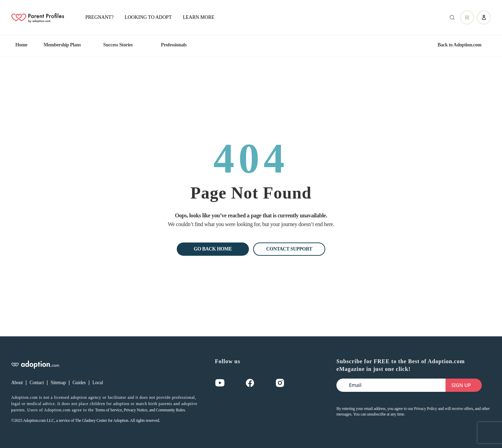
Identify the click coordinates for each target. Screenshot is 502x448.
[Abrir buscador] (451, 17)
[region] (251, 45)
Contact (37, 383)
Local (98, 383)
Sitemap (58, 383)
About (17, 383)
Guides (79, 383)
